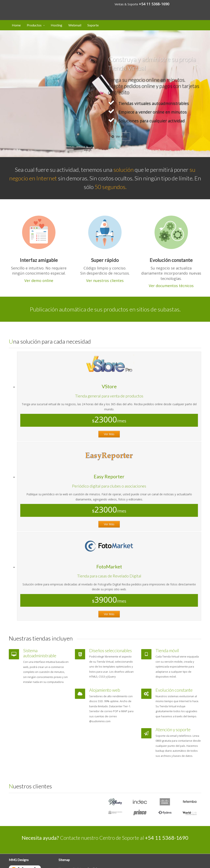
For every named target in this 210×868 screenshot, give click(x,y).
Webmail (75, 25)
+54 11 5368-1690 (154, 4)
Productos (34, 25)
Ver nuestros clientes (105, 281)
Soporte (93, 25)
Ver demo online (39, 281)
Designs (32, 7)
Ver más (119, 136)
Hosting (56, 25)
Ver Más (109, 434)
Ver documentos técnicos (171, 286)
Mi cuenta (190, 4)
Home (16, 25)
